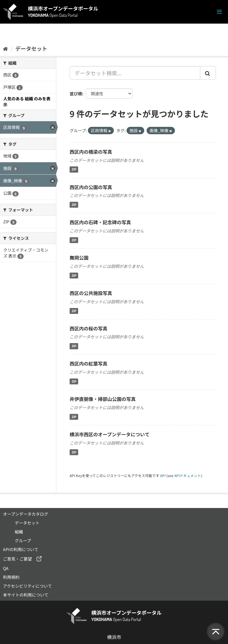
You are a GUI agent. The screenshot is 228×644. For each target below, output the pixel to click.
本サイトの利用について (26, 595)
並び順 (76, 94)
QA (6, 568)
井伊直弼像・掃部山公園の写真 (103, 399)
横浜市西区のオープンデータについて (110, 434)
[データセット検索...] (135, 73)
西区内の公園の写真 (91, 187)
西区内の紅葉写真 (88, 363)
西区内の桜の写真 (88, 328)
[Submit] (208, 73)
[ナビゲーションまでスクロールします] (219, 12)
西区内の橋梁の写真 (91, 152)
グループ (23, 540)
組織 (19, 532)
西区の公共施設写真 (91, 293)
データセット (31, 48)
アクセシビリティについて (27, 586)
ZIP (74, 169)
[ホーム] (5, 48)
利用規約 (11, 577)
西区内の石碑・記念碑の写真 (100, 222)
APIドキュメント (188, 475)
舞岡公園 (79, 258)
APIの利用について (21, 549)
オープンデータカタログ (26, 514)
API (163, 475)
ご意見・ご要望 (17, 559)
